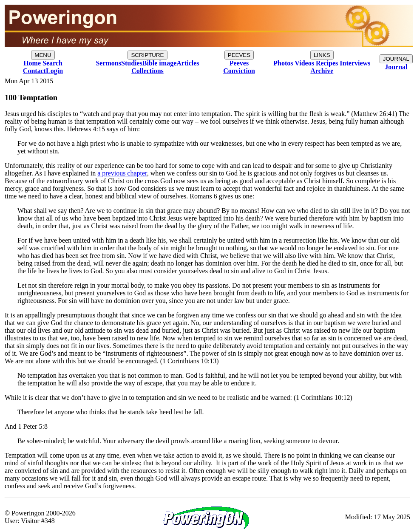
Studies (132, 63)
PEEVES (239, 55)
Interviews (355, 63)
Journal (396, 67)
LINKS (322, 55)
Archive (322, 71)
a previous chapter (122, 173)
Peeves (239, 63)
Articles (188, 63)
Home (32, 63)
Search (52, 63)
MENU (43, 55)
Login (54, 71)
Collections (147, 71)
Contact (34, 71)
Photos (283, 63)
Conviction (239, 71)
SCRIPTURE (147, 55)
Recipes (327, 63)
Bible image (159, 63)
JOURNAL (396, 59)
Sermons (108, 63)
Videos (304, 63)
